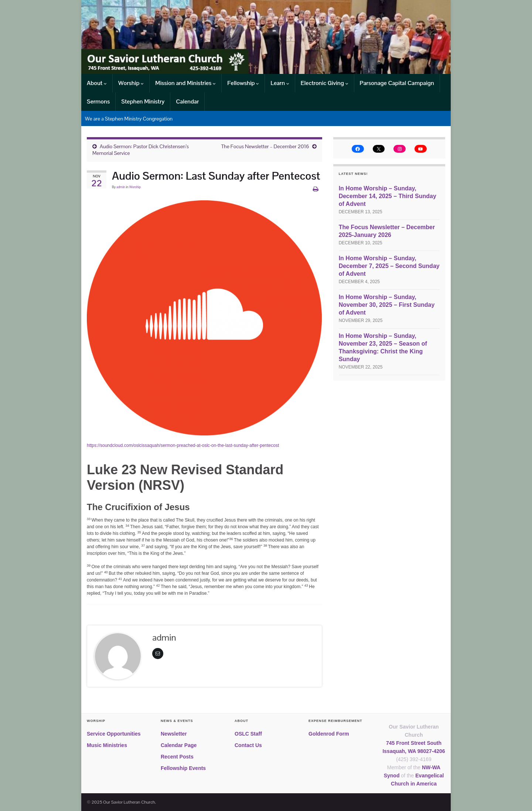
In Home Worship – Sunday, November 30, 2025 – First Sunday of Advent (387, 305)
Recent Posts (177, 757)
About (97, 83)
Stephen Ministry (143, 101)
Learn (280, 83)
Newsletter (174, 734)
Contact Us (248, 745)
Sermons (98, 101)
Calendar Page (179, 745)
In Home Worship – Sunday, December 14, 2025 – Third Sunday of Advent (388, 196)
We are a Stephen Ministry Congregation (129, 119)
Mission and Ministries (185, 83)
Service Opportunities (114, 734)
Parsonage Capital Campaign (397, 83)
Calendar (187, 101)
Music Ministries (107, 745)
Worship (131, 83)
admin (121, 187)
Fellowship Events (183, 768)
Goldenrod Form (329, 734)
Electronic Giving (325, 83)
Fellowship (243, 83)
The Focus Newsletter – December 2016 (265, 146)
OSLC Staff (248, 734)
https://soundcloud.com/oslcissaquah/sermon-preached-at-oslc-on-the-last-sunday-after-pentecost (183, 445)
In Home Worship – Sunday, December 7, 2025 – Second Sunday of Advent (389, 266)
